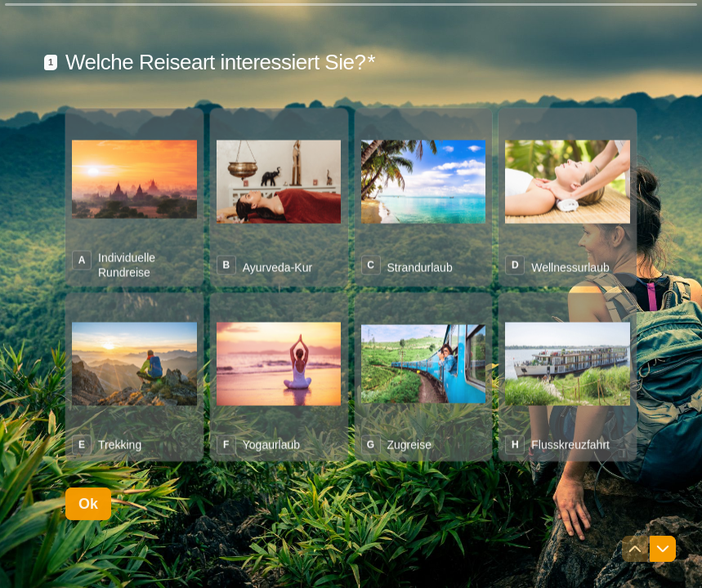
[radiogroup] (351, 332)
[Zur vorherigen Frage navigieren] (635, 549)
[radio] (134, 244)
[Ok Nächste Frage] (88, 551)
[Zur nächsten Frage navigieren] (663, 549)
